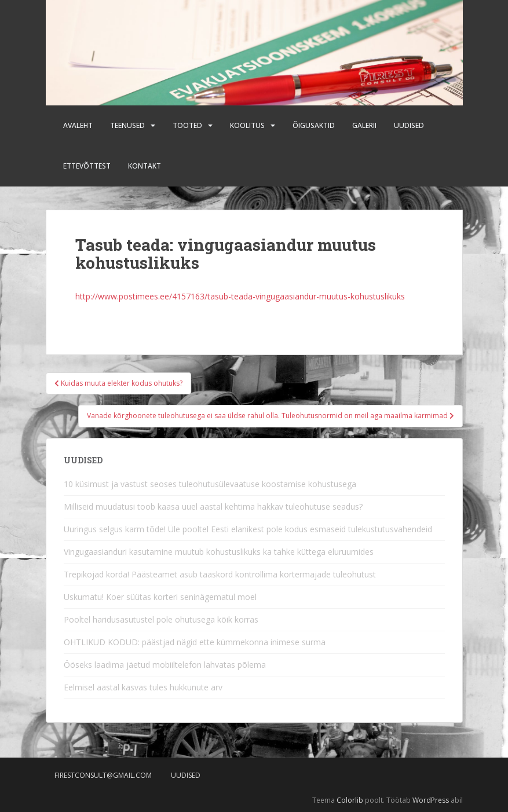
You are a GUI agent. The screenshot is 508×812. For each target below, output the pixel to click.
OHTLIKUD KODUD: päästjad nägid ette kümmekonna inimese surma (195, 642)
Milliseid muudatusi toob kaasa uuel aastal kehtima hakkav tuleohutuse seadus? (213, 506)
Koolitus (247, 125)
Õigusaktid (314, 125)
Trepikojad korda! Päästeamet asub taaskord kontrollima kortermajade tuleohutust (220, 574)
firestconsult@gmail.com (103, 775)
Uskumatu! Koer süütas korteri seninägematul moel (160, 597)
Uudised (409, 125)
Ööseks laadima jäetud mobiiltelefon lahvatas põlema (165, 665)
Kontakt (145, 166)
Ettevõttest (87, 166)
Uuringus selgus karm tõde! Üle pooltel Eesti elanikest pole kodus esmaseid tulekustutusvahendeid (248, 529)
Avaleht (78, 125)
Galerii (364, 125)
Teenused (127, 125)
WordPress (431, 800)
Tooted (187, 125)
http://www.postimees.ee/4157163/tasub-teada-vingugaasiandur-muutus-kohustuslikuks (240, 296)
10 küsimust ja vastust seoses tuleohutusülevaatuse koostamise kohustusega (210, 484)
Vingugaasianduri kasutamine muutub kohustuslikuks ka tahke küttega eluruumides (219, 552)
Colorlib (350, 800)
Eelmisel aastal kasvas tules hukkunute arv (143, 687)
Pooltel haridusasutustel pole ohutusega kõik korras (161, 619)
